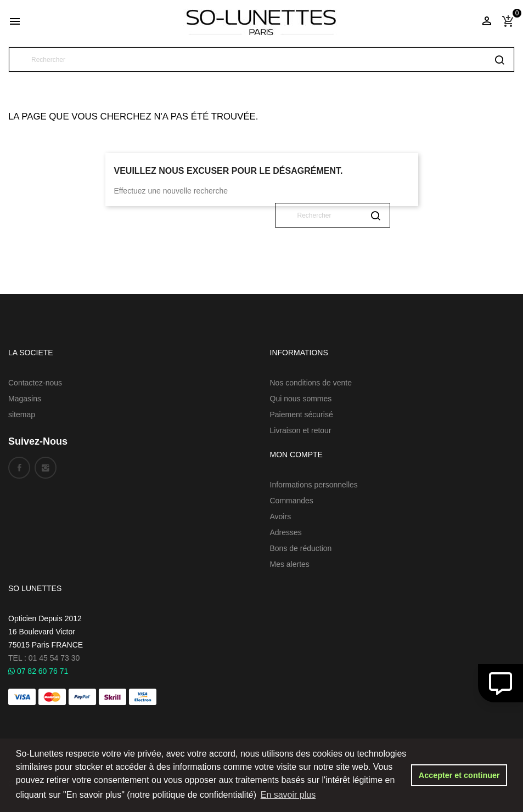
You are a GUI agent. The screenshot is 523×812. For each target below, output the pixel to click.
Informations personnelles (314, 485)
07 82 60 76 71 (38, 671)
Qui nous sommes (301, 399)
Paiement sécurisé (302, 414)
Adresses (286, 532)
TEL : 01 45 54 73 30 (44, 658)
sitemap (22, 414)
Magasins (25, 399)
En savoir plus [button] (288, 795)
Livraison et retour (301, 430)
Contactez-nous (35, 383)
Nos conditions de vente (311, 383)
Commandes (292, 501)
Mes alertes (290, 564)
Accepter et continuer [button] (459, 775)
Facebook (19, 468)
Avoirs (281, 516)
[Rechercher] (261, 59)
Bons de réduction (301, 548)
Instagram (46, 468)
